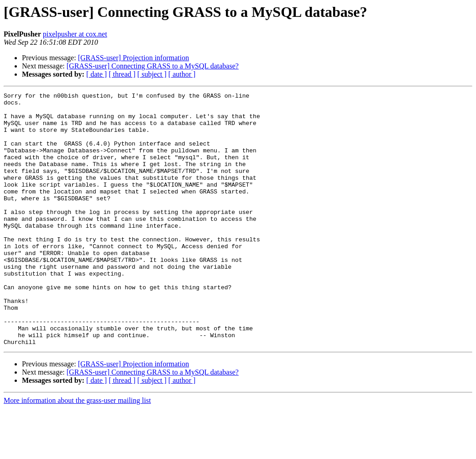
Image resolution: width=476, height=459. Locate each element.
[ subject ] (152, 74)
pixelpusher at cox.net (75, 34)
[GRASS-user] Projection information (134, 58)
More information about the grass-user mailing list (77, 451)
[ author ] (182, 74)
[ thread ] (122, 74)
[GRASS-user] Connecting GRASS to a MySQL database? (153, 66)
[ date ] (97, 74)
